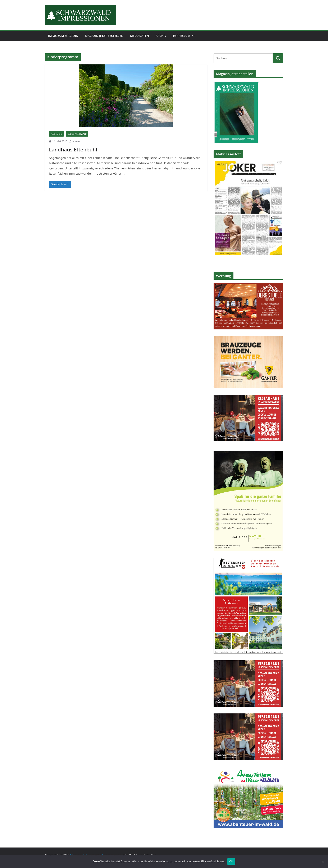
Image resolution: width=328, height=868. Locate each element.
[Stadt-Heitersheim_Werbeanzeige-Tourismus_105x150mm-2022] (248, 561)
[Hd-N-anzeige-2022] (248, 451)
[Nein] (323, 862)
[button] (192, 36)
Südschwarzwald (77, 134)
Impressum (182, 36)
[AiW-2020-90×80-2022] (248, 769)
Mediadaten (140, 36)
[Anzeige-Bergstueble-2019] (248, 285)
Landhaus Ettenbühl (73, 149)
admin (76, 141)
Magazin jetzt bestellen (104, 36)
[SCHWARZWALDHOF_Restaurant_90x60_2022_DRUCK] (248, 398)
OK (231, 861)
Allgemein (56, 134)
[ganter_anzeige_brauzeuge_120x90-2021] (248, 339)
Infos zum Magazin (63, 36)
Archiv (161, 36)
